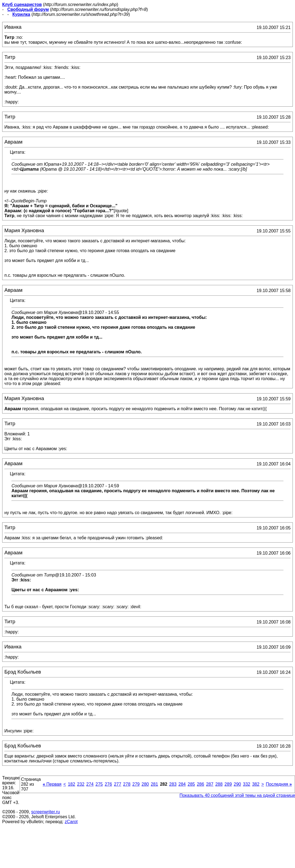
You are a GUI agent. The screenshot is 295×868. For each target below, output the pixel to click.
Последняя (279, 784)
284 (182, 784)
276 (108, 784)
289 (228, 784)
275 (99, 784)
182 (71, 784)
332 (246, 784)
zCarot (71, 822)
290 (237, 784)
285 (191, 784)
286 (201, 784)
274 (90, 784)
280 (145, 784)
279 (136, 784)
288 (219, 784)
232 (81, 784)
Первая (52, 784)
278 (127, 784)
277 (118, 784)
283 (173, 784)
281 (154, 784)
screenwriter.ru (46, 812)
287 (210, 784)
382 (256, 784)
